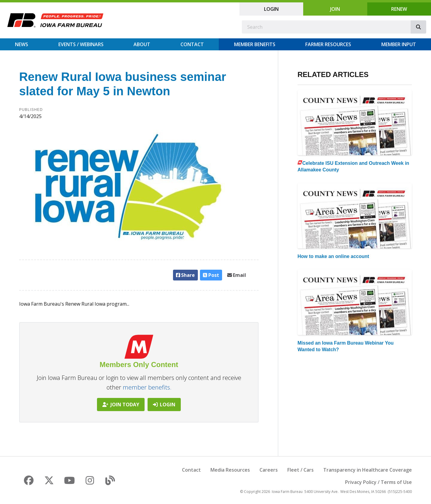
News (22, 44)
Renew (399, 9)
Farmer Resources (328, 44)
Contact (192, 44)
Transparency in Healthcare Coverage (368, 470)
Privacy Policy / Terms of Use (378, 482)
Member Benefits (255, 44)
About (142, 44)
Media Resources (230, 470)
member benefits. (147, 387)
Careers (269, 470)
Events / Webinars (81, 44)
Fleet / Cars (301, 470)
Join (335, 9)
